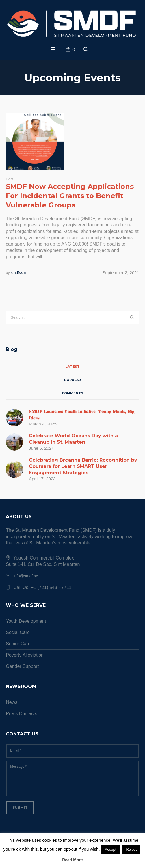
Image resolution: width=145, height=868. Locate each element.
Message (18, 767)
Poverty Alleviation (25, 655)
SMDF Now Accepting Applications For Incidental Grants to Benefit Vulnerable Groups (70, 196)
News (12, 702)
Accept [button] (111, 849)
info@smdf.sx (26, 576)
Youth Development (26, 621)
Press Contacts (21, 714)
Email (16, 750)
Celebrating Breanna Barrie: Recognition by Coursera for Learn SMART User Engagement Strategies (83, 466)
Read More (72, 860)
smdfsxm (18, 273)
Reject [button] (131, 849)
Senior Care (18, 644)
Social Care (18, 632)
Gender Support (22, 666)
